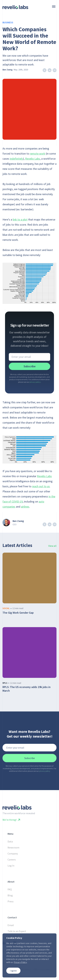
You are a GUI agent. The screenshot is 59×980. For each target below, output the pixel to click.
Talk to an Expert (17, 931)
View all (52, 546)
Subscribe (30, 366)
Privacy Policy (20, 962)
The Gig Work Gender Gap (18, 613)
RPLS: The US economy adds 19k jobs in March (27, 689)
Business (8, 22)
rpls (5, 683)
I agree (13, 971)
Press (11, 901)
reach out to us (41, 486)
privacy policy (35, 382)
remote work (37, 154)
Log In (11, 866)
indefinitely (16, 159)
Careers (12, 860)
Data (10, 841)
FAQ (10, 889)
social (6, 608)
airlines (25, 507)
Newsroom (13, 847)
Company (13, 853)
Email (11, 925)
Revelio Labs (33, 159)
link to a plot (20, 219)
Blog (10, 895)
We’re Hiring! (11, 820)
